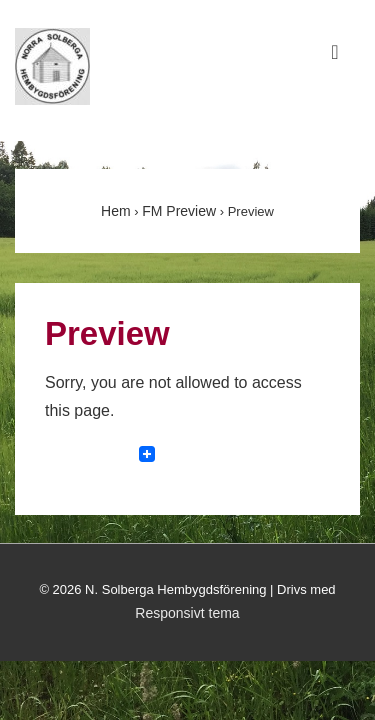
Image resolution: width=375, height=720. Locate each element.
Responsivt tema (187, 613)
